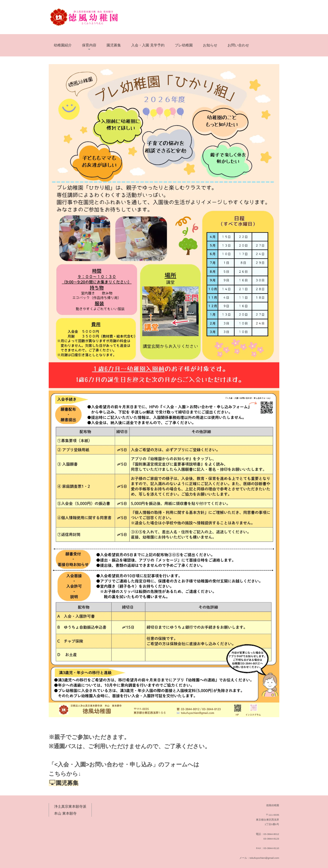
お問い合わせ (238, 45)
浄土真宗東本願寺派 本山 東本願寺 (70, 810)
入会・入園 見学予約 (148, 45)
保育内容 (89, 45)
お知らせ (210, 45)
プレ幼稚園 (184, 45)
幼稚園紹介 (63, 45)
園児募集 (114, 45)
